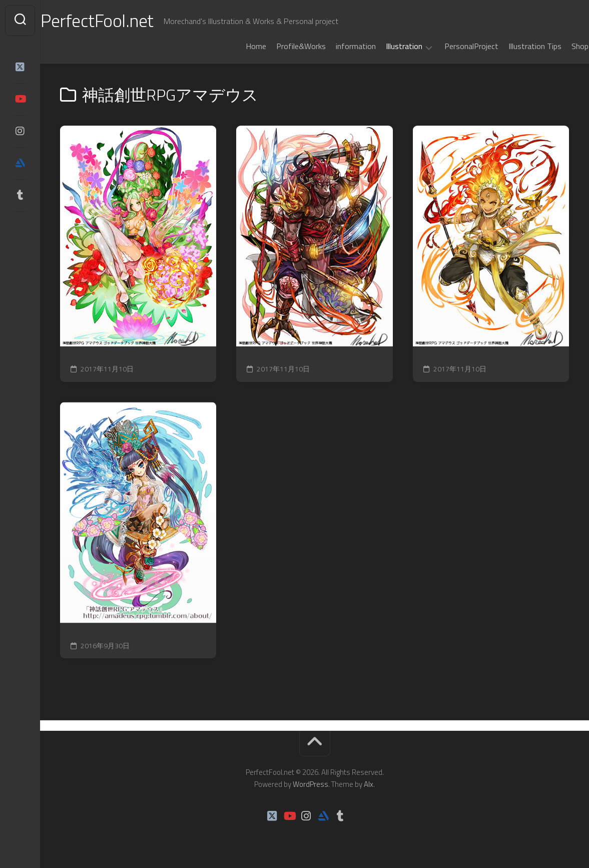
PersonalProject (452, 46)
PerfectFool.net (117, 20)
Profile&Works (281, 46)
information (336, 46)
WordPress (311, 784)
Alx (369, 784)
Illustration (385, 47)
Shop (560, 46)
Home (236, 46)
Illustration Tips (515, 46)
